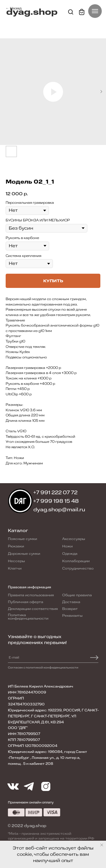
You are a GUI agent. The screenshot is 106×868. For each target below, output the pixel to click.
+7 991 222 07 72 (56, 493)
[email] (27, 658)
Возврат (70, 609)
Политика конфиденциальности (28, 617)
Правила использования (31, 595)
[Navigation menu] (95, 11)
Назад (16, 8)
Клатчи (15, 568)
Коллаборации (76, 561)
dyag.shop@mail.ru (59, 510)
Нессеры (16, 561)
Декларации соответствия (33, 609)
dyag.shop (32, 12)
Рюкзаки (16, 546)
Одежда (70, 554)
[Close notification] (102, 845)
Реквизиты (72, 616)
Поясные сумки (22, 539)
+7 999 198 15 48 (56, 501)
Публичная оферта (26, 602)
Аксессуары (74, 539)
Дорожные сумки (24, 554)
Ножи (67, 546)
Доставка (71, 602)
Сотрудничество (78, 568)
